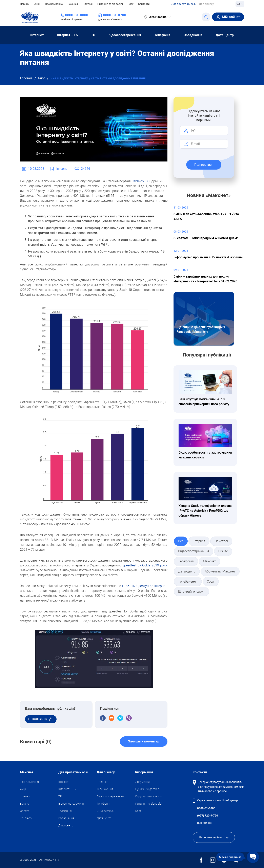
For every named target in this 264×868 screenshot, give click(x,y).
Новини (25, 4)
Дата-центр (225, 35)
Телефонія (162, 35)
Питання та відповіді (110, 4)
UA (240, 4)
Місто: (157, 17)
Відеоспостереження (125, 35)
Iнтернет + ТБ (67, 35)
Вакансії (73, 4)
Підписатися (204, 165)
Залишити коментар (144, 741)
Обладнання (193, 35)
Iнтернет (37, 35)
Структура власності (149, 796)
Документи (142, 782)
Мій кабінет (228, 17)
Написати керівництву (214, 837)
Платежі (88, 4)
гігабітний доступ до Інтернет (145, 586)
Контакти (144, 4)
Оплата (25, 811)
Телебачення (105, 789)
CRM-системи (106, 811)
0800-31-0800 (77, 15)
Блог (130, 4)
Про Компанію (54, 4)
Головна (26, 78)
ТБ (93, 35)
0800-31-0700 (115, 15)
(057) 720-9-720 (208, 816)
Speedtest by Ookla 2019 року (145, 565)
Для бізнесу (206, 4)
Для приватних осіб (183, 4)
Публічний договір (147, 789)
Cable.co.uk (140, 181)
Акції (37, 4)
